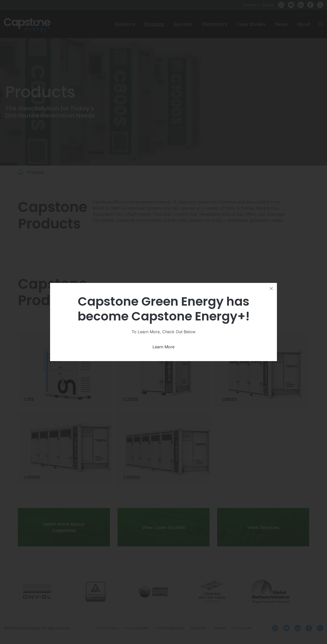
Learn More (163, 347)
